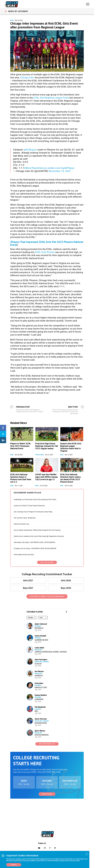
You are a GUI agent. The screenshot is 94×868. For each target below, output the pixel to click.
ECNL (12, 20)
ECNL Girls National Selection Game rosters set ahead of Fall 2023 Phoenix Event (70, 478)
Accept (14, 865)
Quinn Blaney (40, 731)
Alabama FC (39, 675)
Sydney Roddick (41, 695)
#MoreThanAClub (33, 168)
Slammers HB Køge (41, 640)
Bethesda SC (39, 628)
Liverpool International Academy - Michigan (51, 652)
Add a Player (47, 794)
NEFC (36, 711)
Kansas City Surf (41, 687)
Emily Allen (39, 683)
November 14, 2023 (60, 171)
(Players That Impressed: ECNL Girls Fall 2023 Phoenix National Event (47, 243)
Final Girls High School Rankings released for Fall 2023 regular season (47, 446)
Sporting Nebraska (42, 735)
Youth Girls (40, 455)
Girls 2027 (28, 580)
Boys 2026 (66, 588)
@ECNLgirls (30, 150)
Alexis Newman (41, 719)
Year (41, 618)
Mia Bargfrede (40, 707)
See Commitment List (47, 744)
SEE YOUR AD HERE (47, 562)
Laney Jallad (39, 648)
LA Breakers (39, 699)
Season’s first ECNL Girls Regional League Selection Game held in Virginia (71, 447)
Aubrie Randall (40, 636)
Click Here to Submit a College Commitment (47, 597)
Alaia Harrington (41, 660)
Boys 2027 (28, 588)
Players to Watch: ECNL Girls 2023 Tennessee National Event (21, 446)
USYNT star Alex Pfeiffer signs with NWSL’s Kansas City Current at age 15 (46, 477)
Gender (31, 618)
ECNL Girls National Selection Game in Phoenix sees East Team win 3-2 (21, 478)
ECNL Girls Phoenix (45, 252)
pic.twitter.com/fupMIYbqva (59, 168)
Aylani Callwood (41, 624)
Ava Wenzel (39, 671)
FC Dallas (38, 664)
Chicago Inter (27, 77)
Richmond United (41, 723)
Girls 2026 (66, 580)
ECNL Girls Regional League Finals (51, 98)
